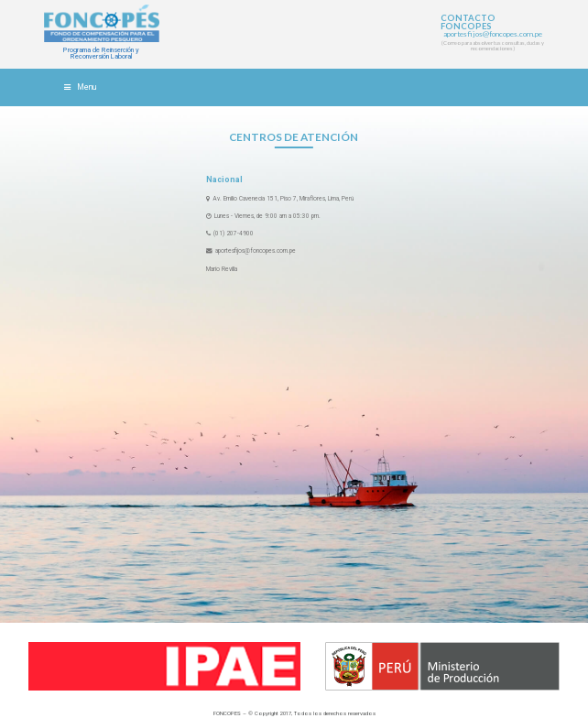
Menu (79, 87)
